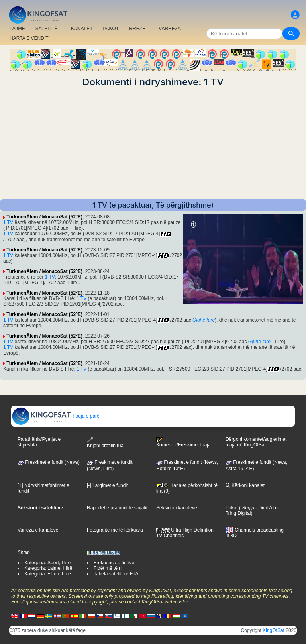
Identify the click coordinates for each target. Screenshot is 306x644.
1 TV (8, 222)
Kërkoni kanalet (245, 485)
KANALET (82, 29)
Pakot (232, 508)
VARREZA (170, 29)
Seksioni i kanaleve (177, 508)
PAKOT (111, 29)
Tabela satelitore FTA (116, 574)
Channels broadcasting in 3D (255, 533)
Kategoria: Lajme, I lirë (48, 568)
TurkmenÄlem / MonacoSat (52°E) (44, 217)
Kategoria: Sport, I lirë (47, 563)
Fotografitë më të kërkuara (115, 530)
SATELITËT (48, 29)
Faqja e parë (56, 416)
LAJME (17, 29)
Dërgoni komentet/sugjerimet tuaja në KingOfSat (256, 442)
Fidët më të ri (108, 568)
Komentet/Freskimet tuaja (183, 442)
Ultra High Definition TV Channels (185, 533)
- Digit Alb (265, 508)
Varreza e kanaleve (38, 530)
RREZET (139, 29)
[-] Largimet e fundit (107, 485)
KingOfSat (274, 630)
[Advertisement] (153, 143)
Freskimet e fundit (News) (49, 462)
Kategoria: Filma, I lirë (48, 574)
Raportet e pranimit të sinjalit (117, 508)
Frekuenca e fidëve (114, 563)
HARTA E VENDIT (29, 38)
